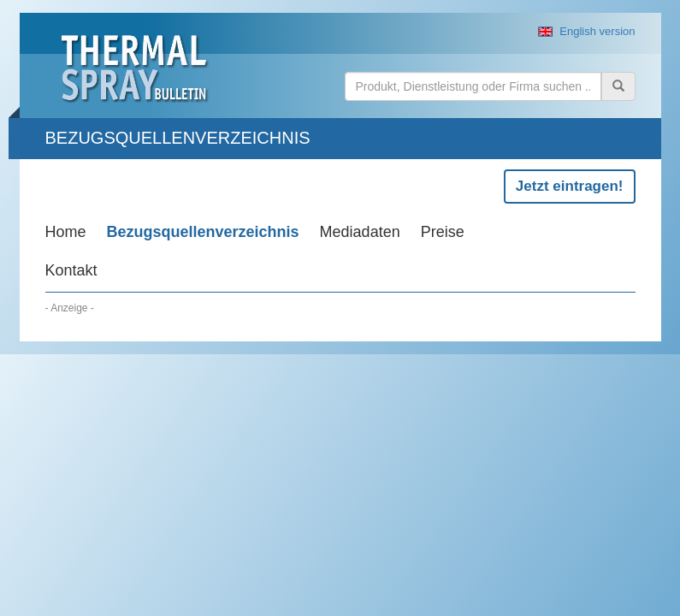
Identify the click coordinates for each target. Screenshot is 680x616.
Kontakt (71, 270)
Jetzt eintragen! (570, 186)
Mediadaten (360, 232)
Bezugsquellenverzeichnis (203, 232)
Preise (443, 232)
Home (66, 232)
